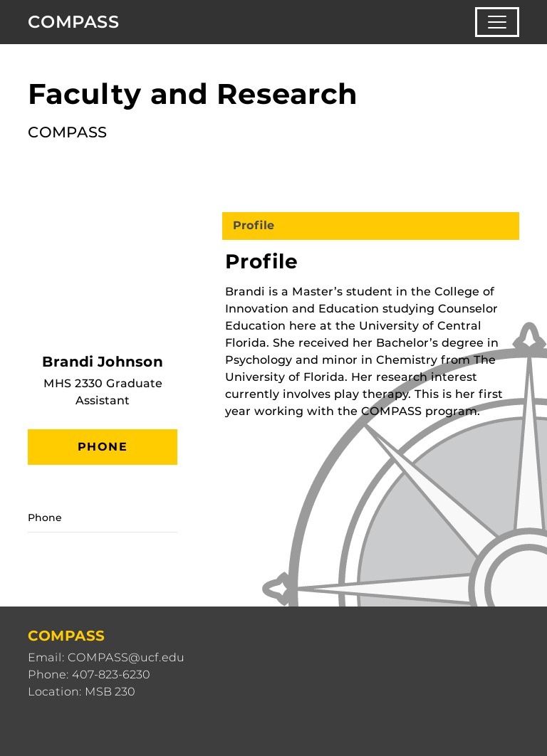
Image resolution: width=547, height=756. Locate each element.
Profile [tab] (254, 225)
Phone (103, 447)
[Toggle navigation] (497, 22)
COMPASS (74, 22)
